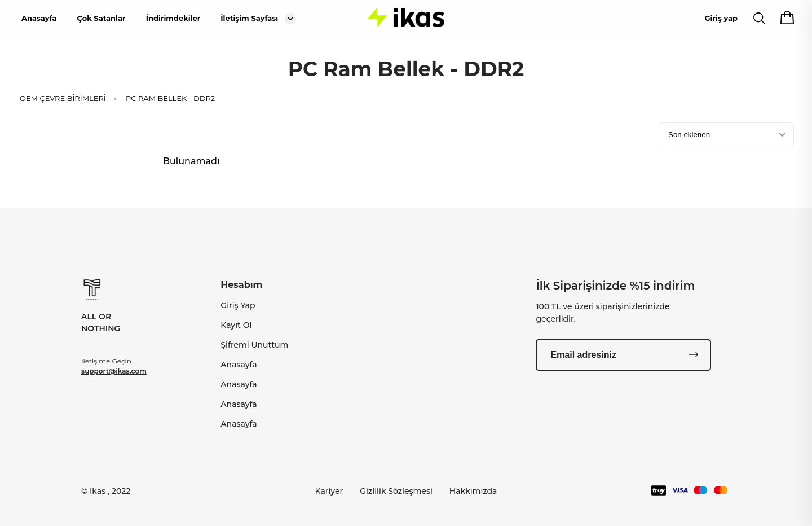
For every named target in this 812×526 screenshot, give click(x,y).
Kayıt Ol (236, 325)
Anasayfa (39, 18)
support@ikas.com (114, 371)
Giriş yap (721, 18)
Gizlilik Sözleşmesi (396, 491)
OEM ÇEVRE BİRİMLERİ (72, 98)
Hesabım (241, 285)
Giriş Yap (238, 305)
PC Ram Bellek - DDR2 (170, 98)
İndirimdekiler (173, 18)
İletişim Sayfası (249, 18)
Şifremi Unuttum (254, 345)
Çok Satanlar (101, 18)
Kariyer (329, 491)
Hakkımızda (473, 491)
